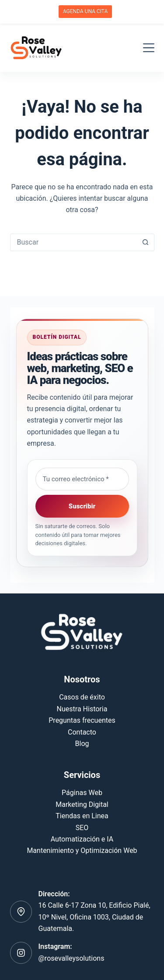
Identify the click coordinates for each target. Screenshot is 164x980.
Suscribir (82, 506)
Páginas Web (82, 793)
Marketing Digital (82, 804)
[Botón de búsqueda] (146, 242)
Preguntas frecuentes (82, 720)
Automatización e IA (82, 839)
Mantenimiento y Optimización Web (82, 850)
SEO (82, 828)
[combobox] (74, 242)
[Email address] (82, 479)
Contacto (82, 732)
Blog (82, 744)
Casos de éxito (82, 697)
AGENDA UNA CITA (85, 11)
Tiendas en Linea (82, 816)
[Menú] (149, 48)
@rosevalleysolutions (72, 958)
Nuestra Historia (82, 709)
